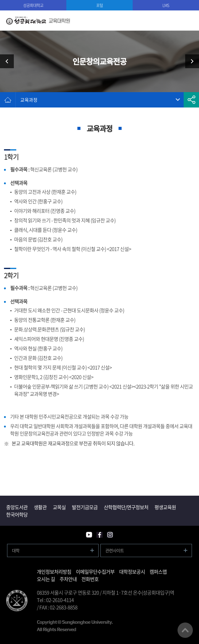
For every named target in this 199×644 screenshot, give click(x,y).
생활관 (40, 507)
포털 (99, 5)
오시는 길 (46, 579)
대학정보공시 (132, 572)
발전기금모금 (85, 507)
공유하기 (191, 100)
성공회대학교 (33, 5)
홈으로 (8, 100)
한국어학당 (17, 514)
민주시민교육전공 (9, 61)
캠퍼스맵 (158, 572)
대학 (16, 550)
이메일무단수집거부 (95, 572)
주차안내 (68, 579)
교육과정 (29, 100)
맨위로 (185, 630)
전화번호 (90, 579)
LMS (166, 5)
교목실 (59, 507)
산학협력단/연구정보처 (126, 507)
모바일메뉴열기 (189, 20)
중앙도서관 (17, 507)
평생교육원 (165, 507)
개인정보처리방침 (54, 572)
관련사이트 (115, 550)
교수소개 (190, 61)
